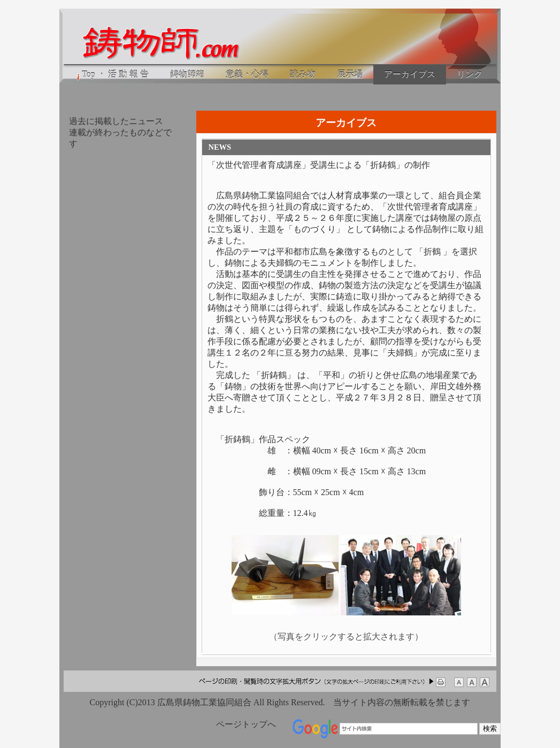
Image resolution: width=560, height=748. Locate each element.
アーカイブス (410, 74)
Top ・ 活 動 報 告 (112, 75)
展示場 (350, 74)
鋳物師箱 (187, 74)
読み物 (303, 74)
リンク (470, 74)
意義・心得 (247, 74)
